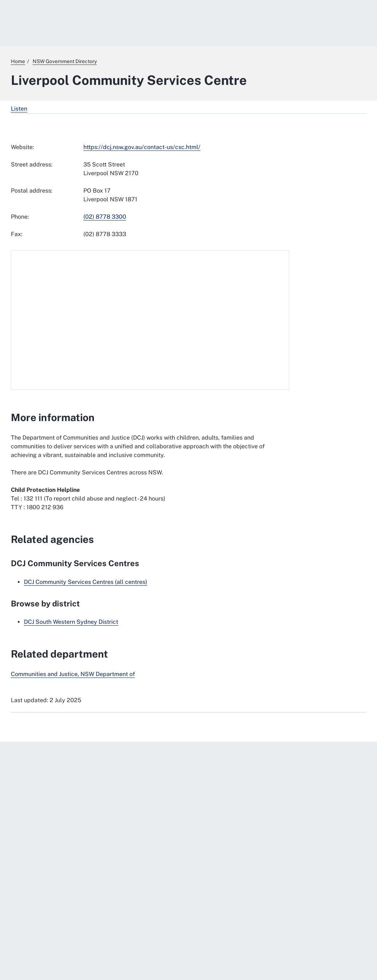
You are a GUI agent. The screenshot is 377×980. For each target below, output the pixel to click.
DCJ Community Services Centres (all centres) (86, 582)
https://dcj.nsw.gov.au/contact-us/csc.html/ (142, 147)
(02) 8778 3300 (105, 217)
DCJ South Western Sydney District (71, 622)
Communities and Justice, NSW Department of (73, 674)
